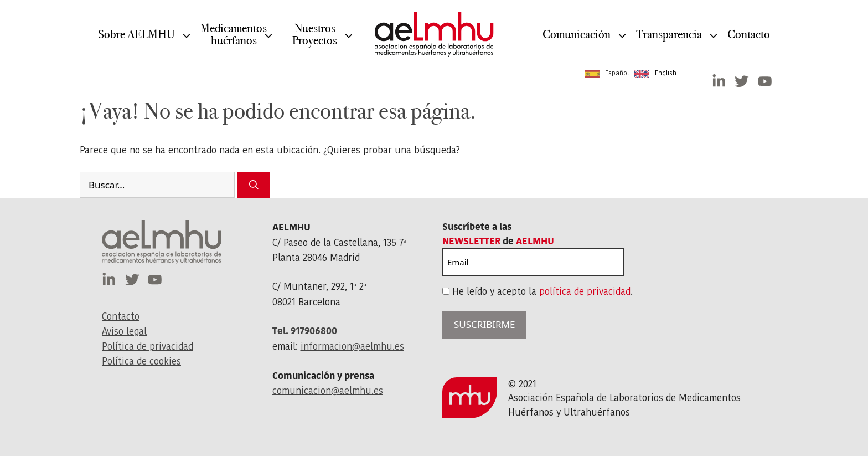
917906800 (314, 331)
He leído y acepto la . (542, 291)
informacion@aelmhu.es (352, 346)
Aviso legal (124, 331)
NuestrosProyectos (315, 42)
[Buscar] (254, 185)
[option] (655, 74)
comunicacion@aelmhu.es (328, 391)
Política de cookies (141, 361)
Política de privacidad (148, 346)
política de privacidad (585, 291)
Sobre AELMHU (136, 42)
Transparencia (669, 42)
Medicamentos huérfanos (234, 42)
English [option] (666, 73)
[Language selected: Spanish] (633, 73)
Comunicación (577, 42)
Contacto (749, 34)
